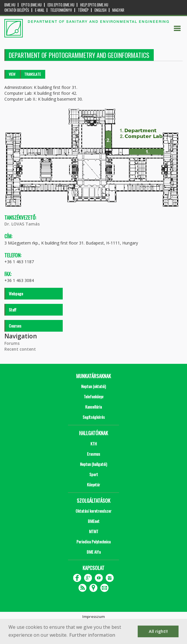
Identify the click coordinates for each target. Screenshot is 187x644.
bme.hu (10, 5)
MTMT (94, 531)
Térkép (83, 10)
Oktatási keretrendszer (93, 511)
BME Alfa (94, 552)
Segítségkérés (94, 417)
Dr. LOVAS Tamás (22, 224)
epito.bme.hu (32, 5)
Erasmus (93, 454)
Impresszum (93, 617)
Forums (12, 343)
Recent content (20, 349)
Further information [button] (92, 635)
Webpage (16, 293)
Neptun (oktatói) (93, 386)
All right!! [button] (158, 631)
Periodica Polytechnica (93, 541)
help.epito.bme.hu (94, 5)
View (12, 74)
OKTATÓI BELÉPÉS (17, 10)
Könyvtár (93, 484)
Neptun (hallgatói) (93, 464)
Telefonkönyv (61, 10)
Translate (33, 74)
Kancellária (93, 407)
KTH (94, 444)
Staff (13, 310)
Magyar (118, 10)
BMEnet (94, 521)
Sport (94, 474)
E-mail (40, 10)
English (101, 10)
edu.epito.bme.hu (61, 5)
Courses (15, 326)
